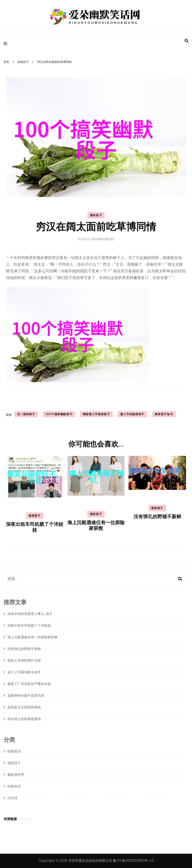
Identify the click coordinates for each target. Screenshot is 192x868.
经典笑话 (14, 786)
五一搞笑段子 (26, 414)
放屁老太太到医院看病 (24, 707)
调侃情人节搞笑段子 (96, 414)
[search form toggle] (187, 41)
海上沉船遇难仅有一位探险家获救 (96, 526)
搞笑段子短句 (164, 414)
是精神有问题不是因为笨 (26, 695)
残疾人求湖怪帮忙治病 (24, 660)
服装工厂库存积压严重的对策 (29, 684)
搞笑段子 (96, 215)
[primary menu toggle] (7, 44)
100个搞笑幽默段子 (59, 414)
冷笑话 (12, 798)
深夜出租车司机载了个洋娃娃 (35, 527)
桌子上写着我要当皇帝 (24, 672)
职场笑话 (14, 751)
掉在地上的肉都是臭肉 (24, 719)
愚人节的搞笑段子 (132, 414)
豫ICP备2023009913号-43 (133, 861)
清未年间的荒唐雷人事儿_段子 (30, 614)
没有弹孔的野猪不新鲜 (157, 517)
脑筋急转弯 (16, 775)
